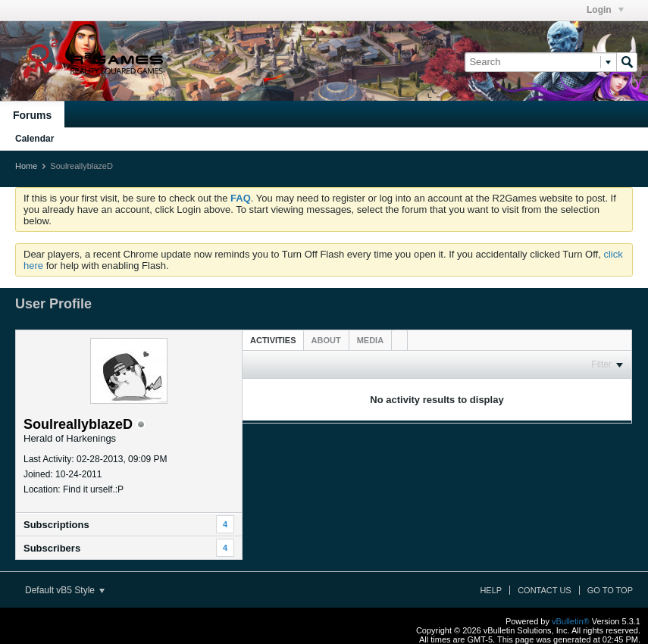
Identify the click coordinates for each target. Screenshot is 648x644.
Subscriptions (56, 525)
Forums (32, 115)
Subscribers (52, 548)
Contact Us (545, 590)
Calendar (34, 139)
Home (26, 166)
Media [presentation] (370, 340)
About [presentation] (326, 340)
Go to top (610, 590)
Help (491, 590)
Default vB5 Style (65, 590)
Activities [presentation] (273, 340)
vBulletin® (571, 621)
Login (605, 10)
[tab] (273, 340)
